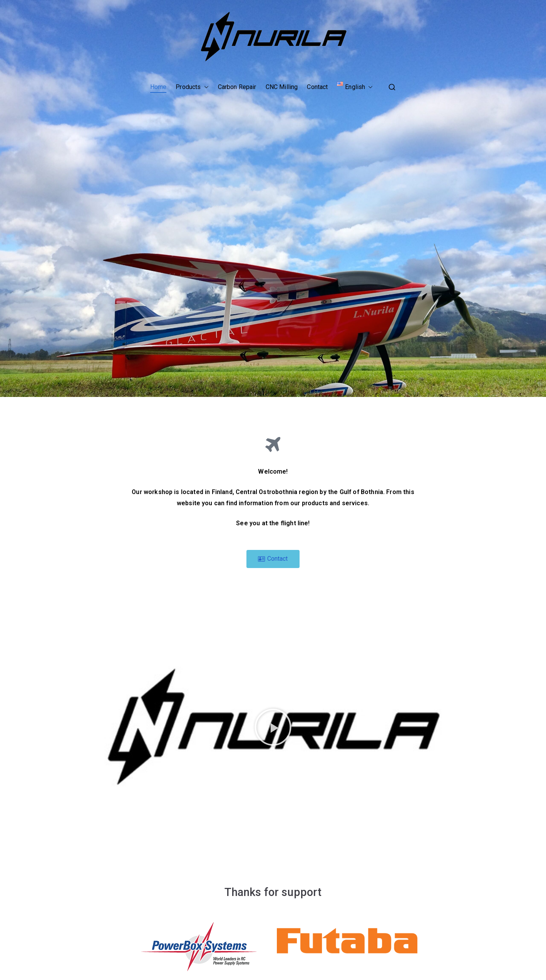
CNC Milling (282, 87)
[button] (205, 87)
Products (192, 87)
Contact (317, 87)
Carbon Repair (237, 87)
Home (158, 87)
